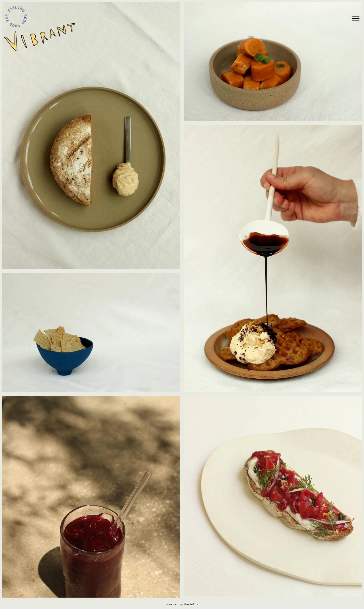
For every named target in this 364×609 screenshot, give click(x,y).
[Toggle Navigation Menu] (356, 19)
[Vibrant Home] (40, 37)
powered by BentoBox (182, 604)
